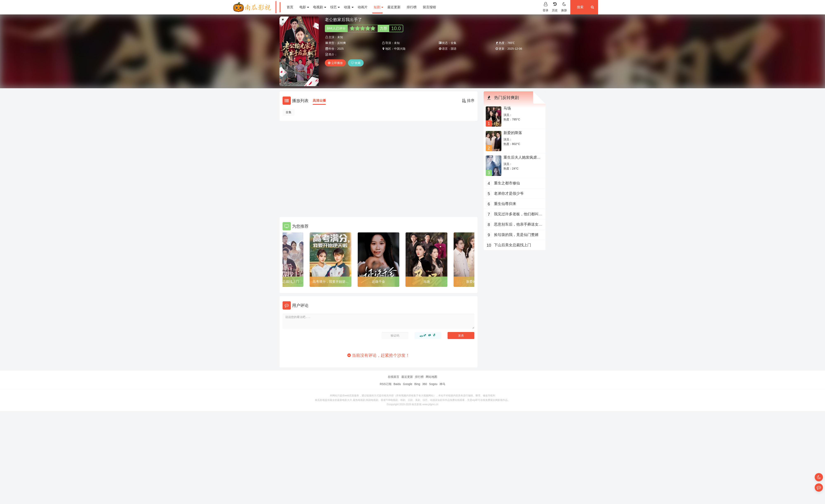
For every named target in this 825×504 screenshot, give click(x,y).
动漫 (349, 7)
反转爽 (342, 43)
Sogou (433, 384)
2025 (340, 49)
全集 (289, 112)
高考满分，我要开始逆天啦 (331, 282)
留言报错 (429, 7)
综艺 (335, 7)
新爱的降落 (513, 133)
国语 (454, 49)
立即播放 (335, 63)
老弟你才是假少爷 (509, 193)
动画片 (363, 7)
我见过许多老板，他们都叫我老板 (518, 215)
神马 (442, 384)
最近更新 (394, 7)
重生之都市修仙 (507, 183)
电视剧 (319, 7)
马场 (427, 282)
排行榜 (412, 7)
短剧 (378, 7)
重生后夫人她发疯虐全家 (522, 159)
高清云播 (319, 101)
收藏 (356, 63)
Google (408, 384)
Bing (417, 384)
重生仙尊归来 (505, 204)
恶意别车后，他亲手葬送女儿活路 (518, 225)
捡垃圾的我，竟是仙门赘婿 (516, 235)
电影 (304, 7)
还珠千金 (378, 282)
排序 (468, 101)
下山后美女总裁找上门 (283, 282)
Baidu (397, 384)
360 (425, 384)
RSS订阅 (386, 384)
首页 (290, 7)
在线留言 (394, 377)
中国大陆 (400, 49)
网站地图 (431, 377)
